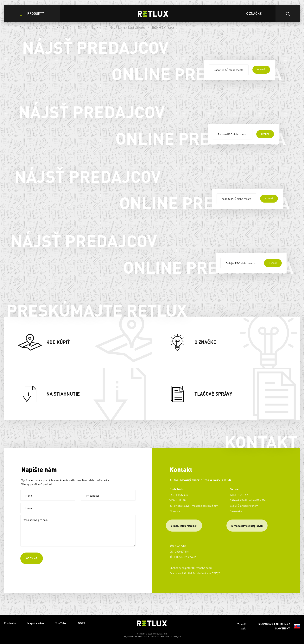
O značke (43, 28)
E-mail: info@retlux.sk (184, 526)
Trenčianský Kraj (90, 28)
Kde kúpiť (63, 28)
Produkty (10, 623)
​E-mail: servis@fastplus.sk (247, 526)
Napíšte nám (36, 623)
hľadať (261, 70)
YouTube (61, 623)
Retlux (24, 28)
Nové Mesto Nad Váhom (127, 28)
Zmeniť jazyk (269, 626)
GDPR (82, 623)
